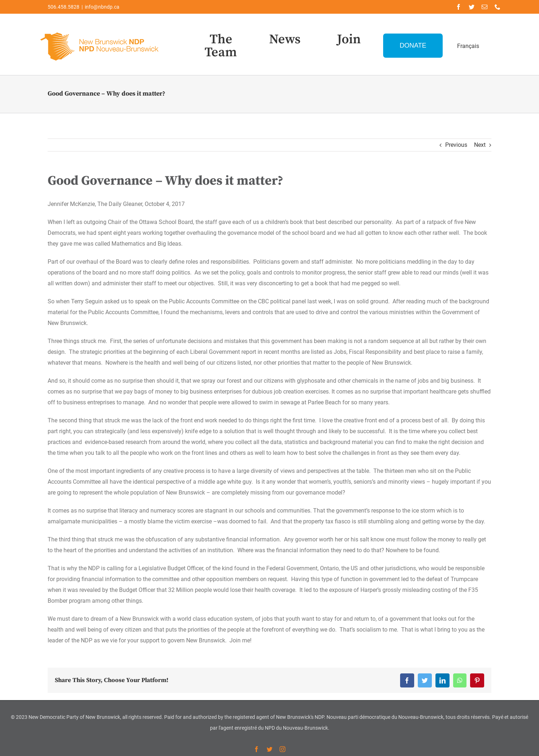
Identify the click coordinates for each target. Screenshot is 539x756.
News (285, 39)
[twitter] (472, 7)
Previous (456, 145)
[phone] (498, 7)
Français (468, 46)
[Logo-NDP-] (100, 31)
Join (349, 39)
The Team (221, 46)
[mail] (485, 7)
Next (480, 145)
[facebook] (459, 7)
